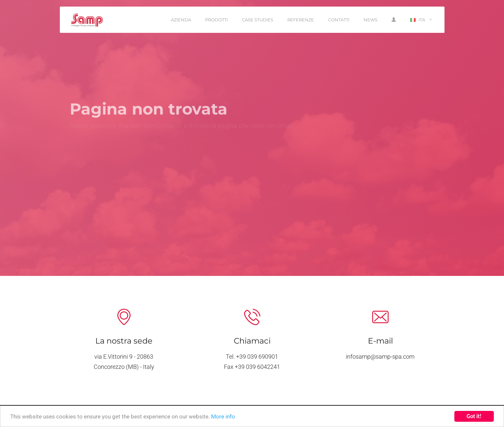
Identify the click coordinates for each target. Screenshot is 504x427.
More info (223, 417)
